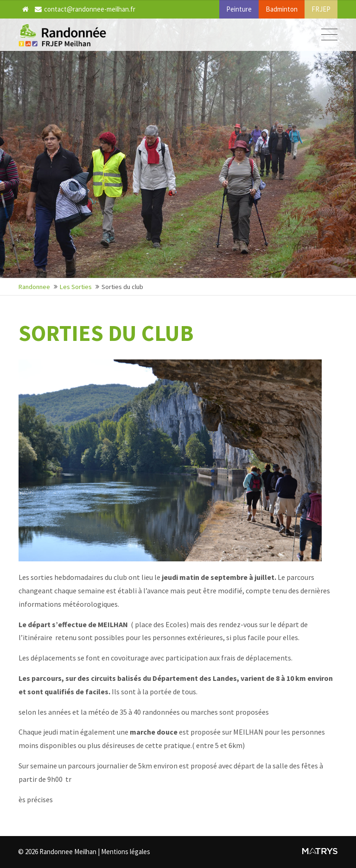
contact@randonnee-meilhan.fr (85, 9)
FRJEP (321, 9)
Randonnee (34, 287)
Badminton (282, 9)
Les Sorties (76, 287)
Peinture (239, 9)
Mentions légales (126, 852)
